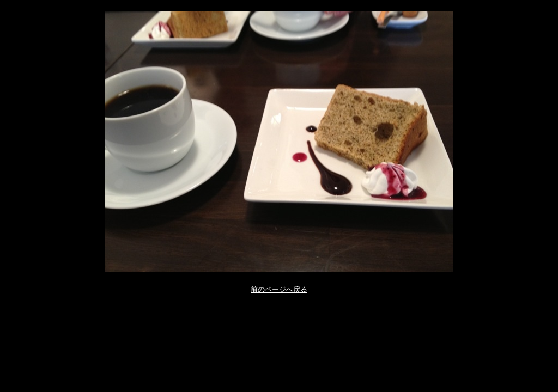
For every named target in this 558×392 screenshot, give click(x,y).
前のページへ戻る (279, 289)
